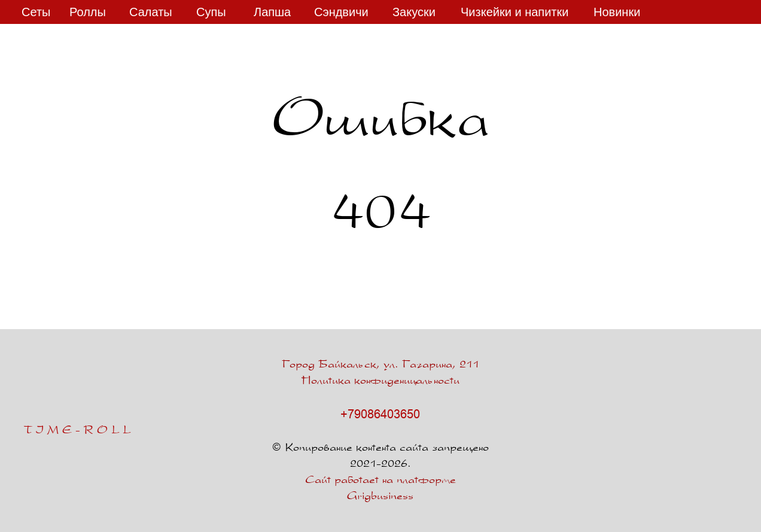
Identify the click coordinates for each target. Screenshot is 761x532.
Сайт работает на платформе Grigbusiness (380, 489)
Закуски (414, 12)
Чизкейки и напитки (515, 12)
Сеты (36, 12)
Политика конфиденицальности (380, 381)
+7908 (357, 414)
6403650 (397, 414)
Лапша (272, 12)
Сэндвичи (341, 12)
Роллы (88, 12)
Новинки (617, 12)
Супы (211, 12)
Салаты (151, 12)
